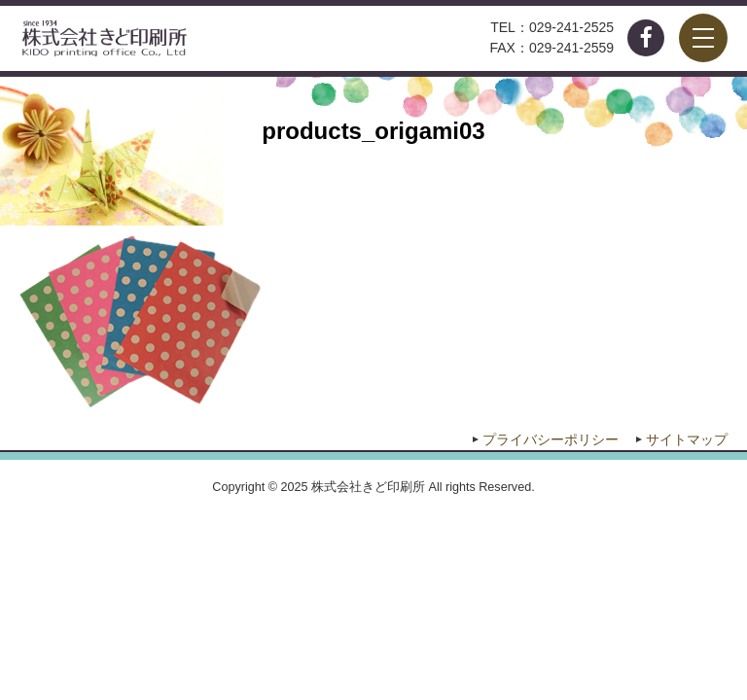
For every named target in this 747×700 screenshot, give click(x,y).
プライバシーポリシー (551, 439)
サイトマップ (687, 439)
